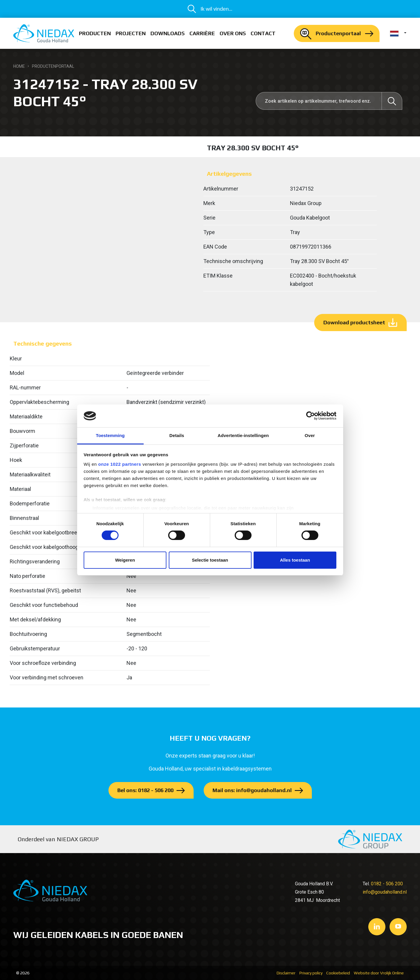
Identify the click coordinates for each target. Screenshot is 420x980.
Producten (95, 33)
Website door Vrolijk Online (379, 973)
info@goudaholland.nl (385, 892)
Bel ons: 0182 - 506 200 (145, 790)
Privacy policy (311, 973)
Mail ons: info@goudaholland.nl (252, 790)
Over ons (233, 33)
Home (19, 66)
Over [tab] (310, 435)
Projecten (131, 33)
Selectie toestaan (210, 560)
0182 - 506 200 (387, 884)
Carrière (202, 33)
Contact (263, 33)
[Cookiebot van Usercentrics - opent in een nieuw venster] (310, 416)
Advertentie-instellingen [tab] (243, 435)
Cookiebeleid (338, 973)
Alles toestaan (295, 560)
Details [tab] (177, 435)
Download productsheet (354, 322)
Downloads (168, 33)
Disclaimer (286, 973)
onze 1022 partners (120, 464)
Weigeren (125, 560)
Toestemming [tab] (110, 435)
